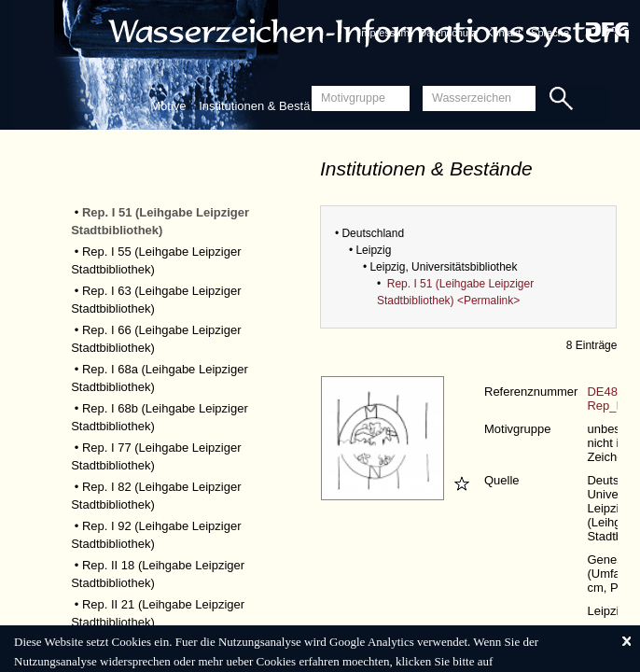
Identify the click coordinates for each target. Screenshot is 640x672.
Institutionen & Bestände (264, 106)
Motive (168, 106)
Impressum (383, 33)
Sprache (550, 33)
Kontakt (503, 33)
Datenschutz (447, 33)
